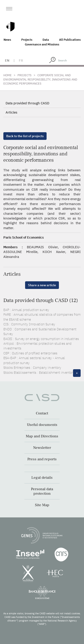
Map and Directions (42, 436)
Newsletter (42, 448)
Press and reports (42, 459)
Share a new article (42, 285)
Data (46, 40)
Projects (27, 40)
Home (8, 75)
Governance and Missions (42, 44)
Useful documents (42, 425)
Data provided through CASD (27, 103)
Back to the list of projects (25, 136)
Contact (42, 413)
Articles (11, 112)
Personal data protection (42, 491)
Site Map (42, 505)
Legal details (42, 478)
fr (21, 60)
